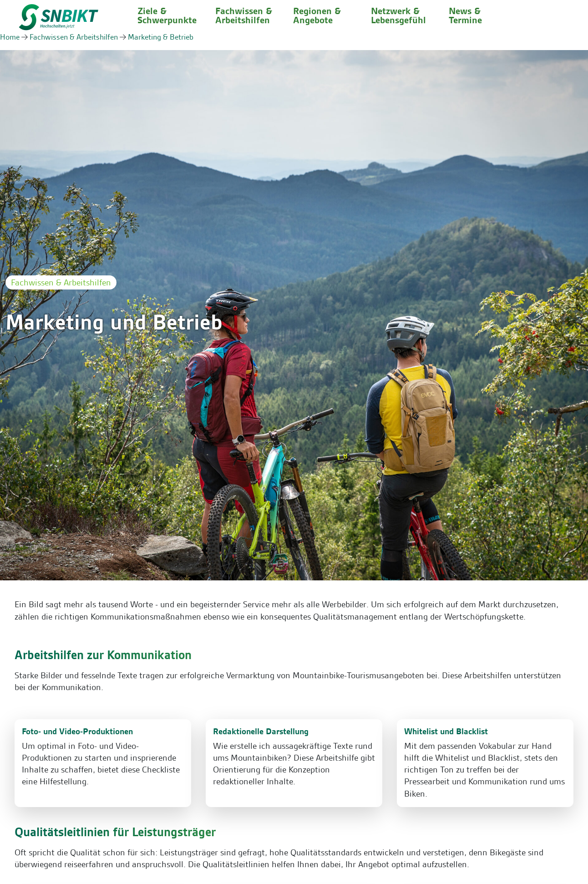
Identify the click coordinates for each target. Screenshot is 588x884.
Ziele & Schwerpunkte (167, 15)
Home (10, 37)
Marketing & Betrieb (161, 37)
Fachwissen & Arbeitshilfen (244, 15)
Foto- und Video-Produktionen (77, 731)
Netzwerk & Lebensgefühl (398, 15)
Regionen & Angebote (317, 15)
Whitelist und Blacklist (446, 731)
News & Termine (465, 15)
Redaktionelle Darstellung (261, 731)
